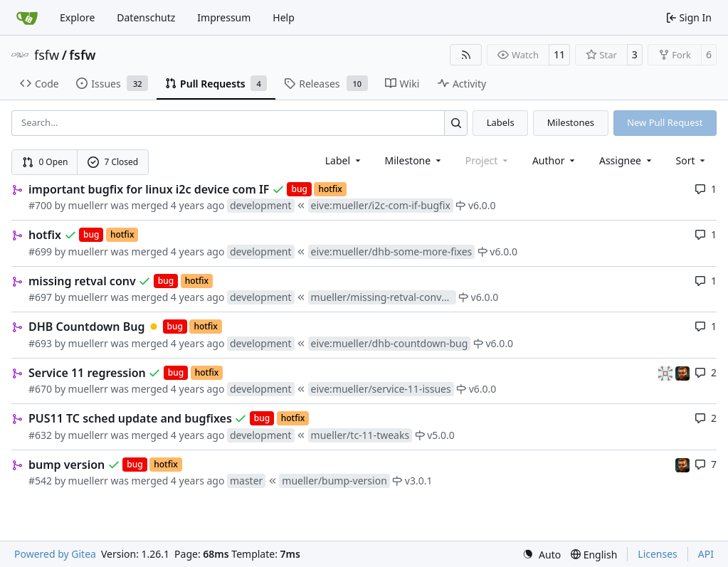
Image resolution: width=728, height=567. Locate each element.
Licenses (658, 554)
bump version (67, 465)
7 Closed (113, 162)
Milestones (571, 122)
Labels (501, 122)
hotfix (45, 235)
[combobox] (344, 160)
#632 (40, 435)
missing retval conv (82, 281)
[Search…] (456, 123)
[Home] (27, 18)
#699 (40, 251)
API (706, 554)
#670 (40, 389)
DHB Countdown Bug (87, 327)
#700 (40, 205)
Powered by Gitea (55, 554)
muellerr (88, 205)
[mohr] (682, 372)
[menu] (692, 160)
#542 (40, 481)
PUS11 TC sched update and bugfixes (130, 418)
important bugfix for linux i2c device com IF (149, 189)
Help (284, 17)
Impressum (224, 17)
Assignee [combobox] (627, 160)
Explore (77, 17)
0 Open (45, 162)
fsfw (47, 55)
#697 (40, 297)
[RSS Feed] (466, 55)
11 (559, 54)
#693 (40, 343)
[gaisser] (667, 372)
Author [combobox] (555, 160)
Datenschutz (146, 17)
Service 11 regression (87, 373)
